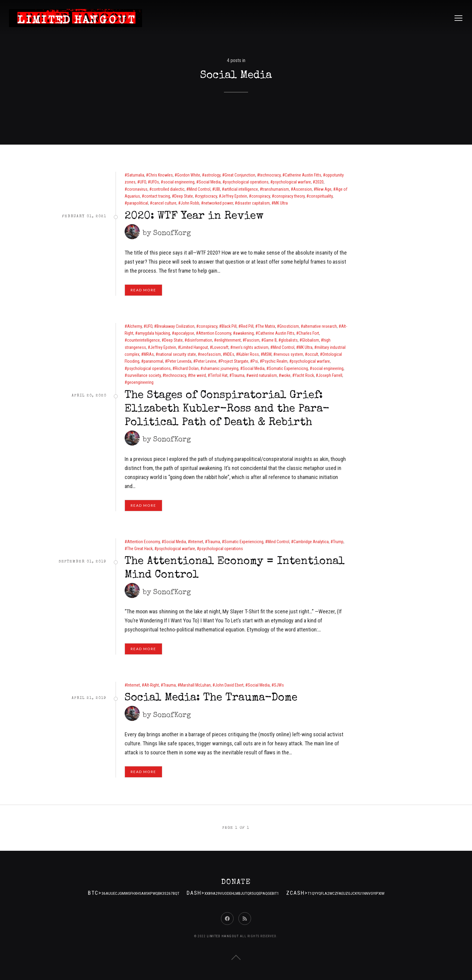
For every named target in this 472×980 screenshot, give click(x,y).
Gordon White (189, 175)
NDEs (230, 354)
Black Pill (229, 326)
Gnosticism (289, 326)
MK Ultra (281, 203)
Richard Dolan (187, 368)
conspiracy (261, 196)
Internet (197, 542)
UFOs (155, 182)
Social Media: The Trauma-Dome (211, 698)
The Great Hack (140, 549)
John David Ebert (229, 685)
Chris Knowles (161, 175)
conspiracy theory (289, 196)
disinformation (200, 340)
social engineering (179, 182)
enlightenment (229, 340)
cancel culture (164, 203)
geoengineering (140, 382)
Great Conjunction (240, 175)
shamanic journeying (221, 368)
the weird (198, 375)
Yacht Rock (304, 375)
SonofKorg (172, 233)
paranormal (153, 361)
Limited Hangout (194, 347)
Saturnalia (136, 175)
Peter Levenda (179, 361)
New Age (324, 189)
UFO (143, 182)
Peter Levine (206, 361)
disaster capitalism (253, 203)
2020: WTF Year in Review (194, 217)
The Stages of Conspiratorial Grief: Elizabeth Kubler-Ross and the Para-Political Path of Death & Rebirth (227, 409)
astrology (212, 175)
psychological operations (247, 182)
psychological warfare (292, 182)
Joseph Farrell (330, 375)
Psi (255, 361)
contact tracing (157, 196)
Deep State (184, 196)
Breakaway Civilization (175, 326)
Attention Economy (215, 333)
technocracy (270, 175)
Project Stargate (234, 361)
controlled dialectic (168, 189)
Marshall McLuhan (195, 685)
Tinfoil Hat (219, 375)
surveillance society (144, 375)
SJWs (279, 685)
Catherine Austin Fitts (303, 175)
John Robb (190, 203)
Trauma (238, 375)
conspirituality (321, 196)
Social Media (210, 182)
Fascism (252, 340)
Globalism (311, 340)
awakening (245, 333)
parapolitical (138, 203)
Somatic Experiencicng (288, 368)
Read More (143, 290)
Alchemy (134, 326)
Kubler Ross (249, 354)
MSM (267, 354)
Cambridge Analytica (311, 542)
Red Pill (247, 326)
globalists (289, 340)
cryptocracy (207, 196)
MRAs (149, 354)
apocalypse (184, 333)
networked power (218, 203)
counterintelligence (143, 340)
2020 (319, 182)
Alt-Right (152, 685)
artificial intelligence (241, 189)
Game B (270, 340)
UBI (217, 189)
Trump (338, 542)
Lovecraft (220, 347)
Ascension (303, 189)
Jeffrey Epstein (234, 196)
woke (286, 375)
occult (313, 354)
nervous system (289, 354)
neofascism (211, 354)
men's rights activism (251, 347)
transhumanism (276, 189)
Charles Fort (309, 333)
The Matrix (266, 326)
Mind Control (200, 189)
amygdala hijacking (154, 333)
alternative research (320, 326)
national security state (177, 354)
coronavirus (137, 189)
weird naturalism (263, 375)
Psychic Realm (275, 361)
